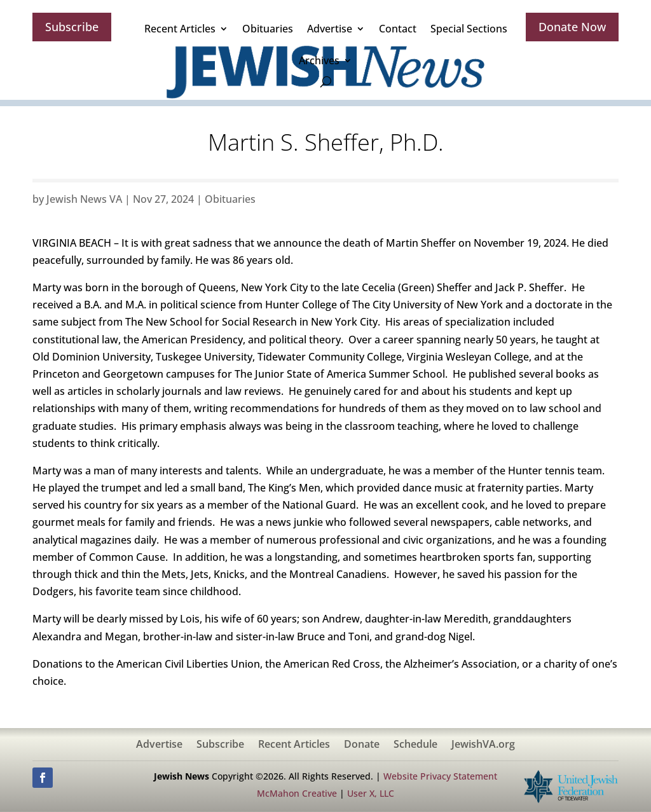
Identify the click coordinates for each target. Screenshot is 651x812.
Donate (362, 745)
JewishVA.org (483, 745)
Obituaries (268, 29)
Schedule (415, 745)
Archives (319, 60)
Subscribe (72, 27)
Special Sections (469, 29)
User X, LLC (371, 793)
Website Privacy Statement (440, 776)
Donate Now (572, 27)
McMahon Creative (297, 793)
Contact (398, 29)
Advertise (330, 29)
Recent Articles (180, 29)
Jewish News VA (84, 199)
